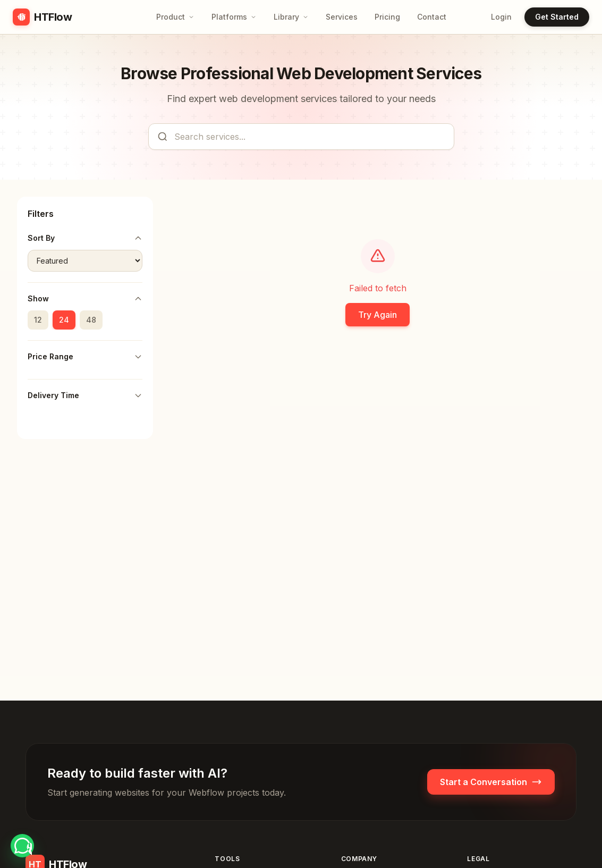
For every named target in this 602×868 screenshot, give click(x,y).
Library (291, 17)
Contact (432, 17)
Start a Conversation (491, 782)
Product (175, 17)
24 (64, 320)
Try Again (378, 315)
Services (342, 17)
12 (38, 320)
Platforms (234, 17)
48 (91, 320)
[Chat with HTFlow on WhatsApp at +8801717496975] (22, 846)
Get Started (557, 17)
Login (501, 17)
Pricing (387, 17)
